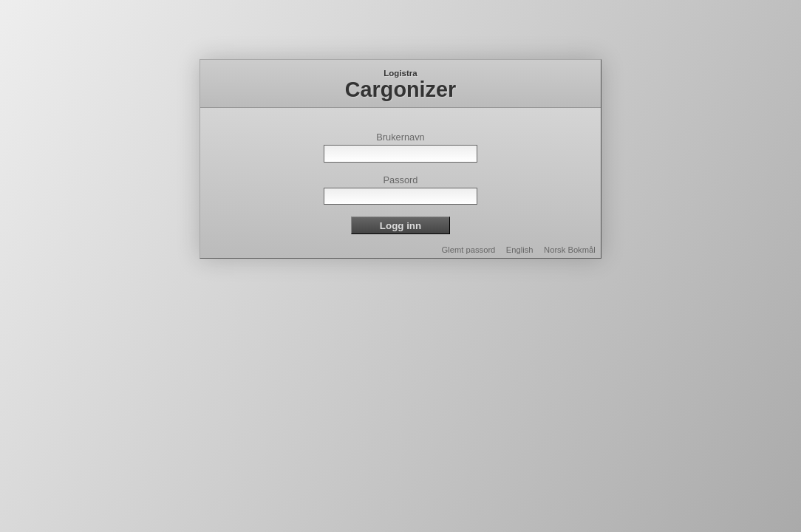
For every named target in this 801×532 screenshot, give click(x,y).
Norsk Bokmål (570, 250)
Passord (401, 180)
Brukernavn (400, 137)
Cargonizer (400, 89)
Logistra (400, 73)
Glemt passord (469, 250)
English (520, 250)
